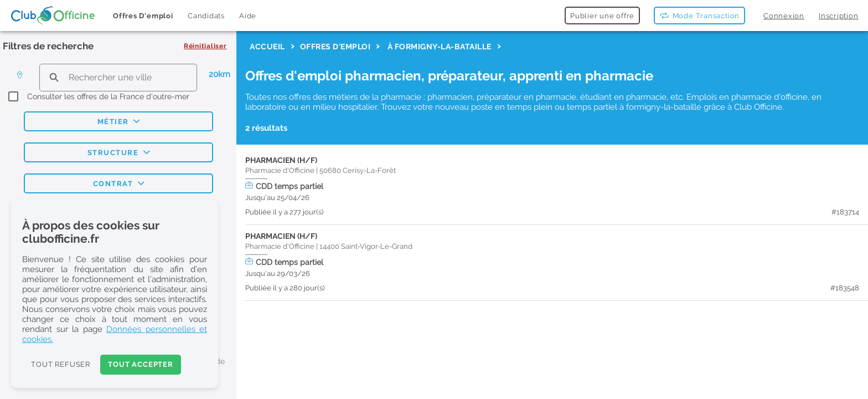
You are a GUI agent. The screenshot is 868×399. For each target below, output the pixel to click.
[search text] (118, 77)
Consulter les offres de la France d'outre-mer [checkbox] (108, 96)
